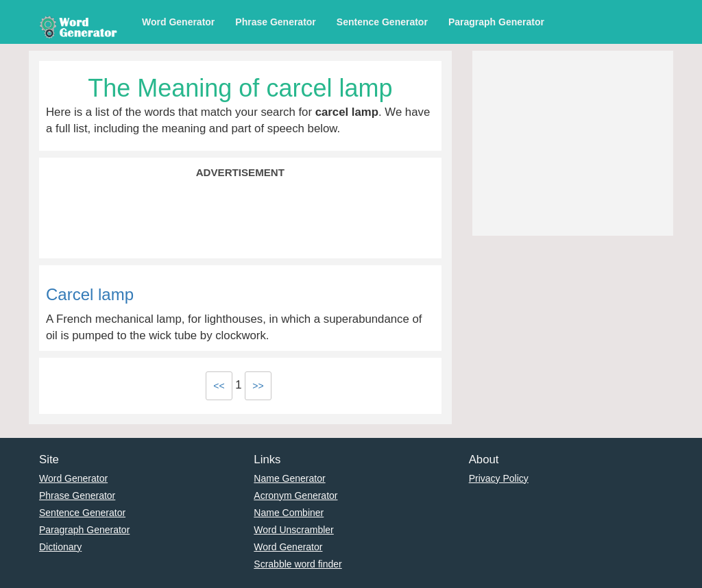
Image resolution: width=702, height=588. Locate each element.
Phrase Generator (276, 22)
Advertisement (240, 172)
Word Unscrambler (293, 530)
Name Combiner (289, 513)
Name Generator (289, 478)
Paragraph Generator (496, 22)
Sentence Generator (382, 22)
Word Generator (178, 22)
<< (219, 386)
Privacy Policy (499, 478)
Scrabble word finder (298, 564)
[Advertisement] (240, 217)
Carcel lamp (90, 294)
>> (258, 386)
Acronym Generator (295, 495)
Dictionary (60, 547)
